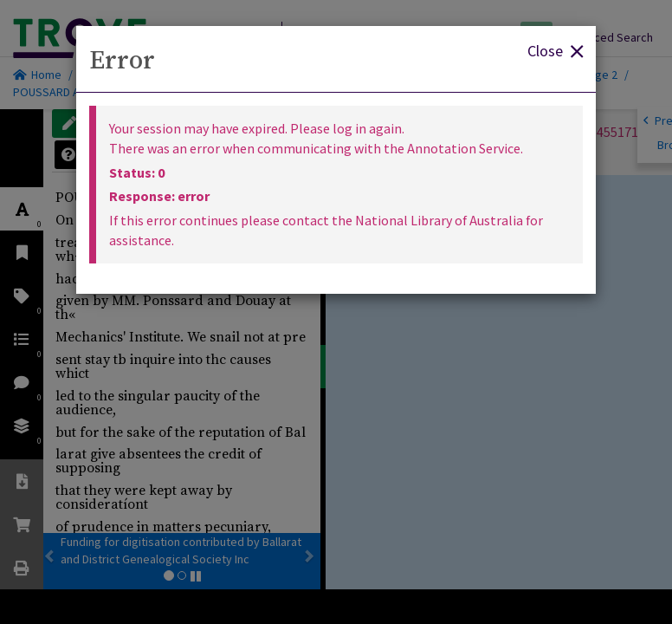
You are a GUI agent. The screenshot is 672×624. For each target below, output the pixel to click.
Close (555, 50)
